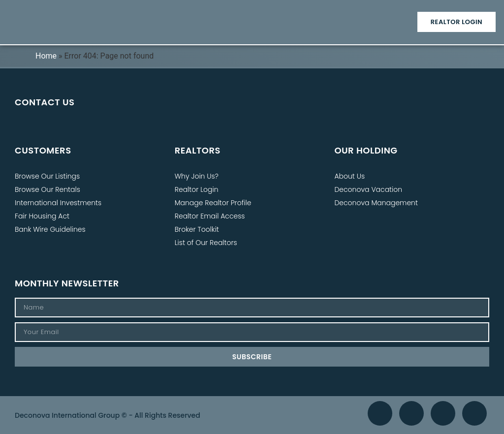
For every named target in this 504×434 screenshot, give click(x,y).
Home (46, 56)
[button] (252, 22)
